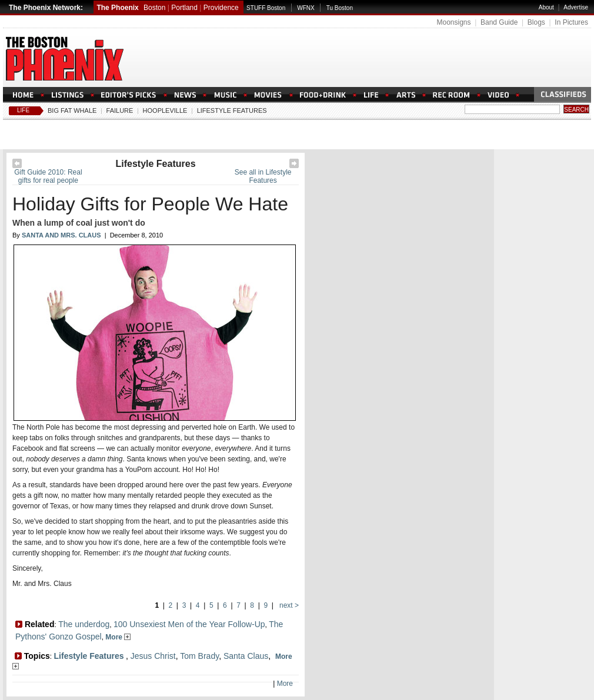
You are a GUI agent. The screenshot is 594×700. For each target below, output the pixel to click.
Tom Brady (199, 656)
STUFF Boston (266, 8)
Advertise (576, 7)
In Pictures (571, 22)
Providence (221, 8)
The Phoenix (117, 8)
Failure (120, 110)
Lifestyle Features (232, 110)
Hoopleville (165, 110)
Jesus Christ (153, 656)
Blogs (536, 22)
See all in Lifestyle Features (263, 176)
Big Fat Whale (72, 110)
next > (288, 605)
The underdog (84, 624)
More (118, 637)
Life (23, 110)
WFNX (306, 8)
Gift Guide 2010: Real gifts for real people (48, 176)
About (546, 7)
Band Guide (499, 22)
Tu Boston (340, 8)
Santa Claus (246, 656)
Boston (154, 8)
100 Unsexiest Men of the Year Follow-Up (189, 624)
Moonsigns (453, 22)
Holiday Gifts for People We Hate (150, 204)
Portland (184, 8)
